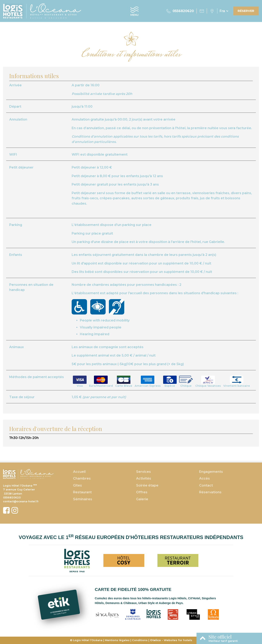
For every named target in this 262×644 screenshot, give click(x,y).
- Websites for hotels (171, 640)
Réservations (210, 492)
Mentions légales (117, 640)
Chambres (82, 478)
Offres (142, 492)
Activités (144, 478)
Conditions (140, 640)
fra (222, 11)
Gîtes (77, 485)
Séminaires (83, 499)
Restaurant (82, 492)
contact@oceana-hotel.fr (21, 501)
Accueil (79, 472)
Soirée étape (147, 485)
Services (143, 472)
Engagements (211, 472)
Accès (204, 478)
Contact (206, 485)
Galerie (142, 499)
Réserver (246, 11)
